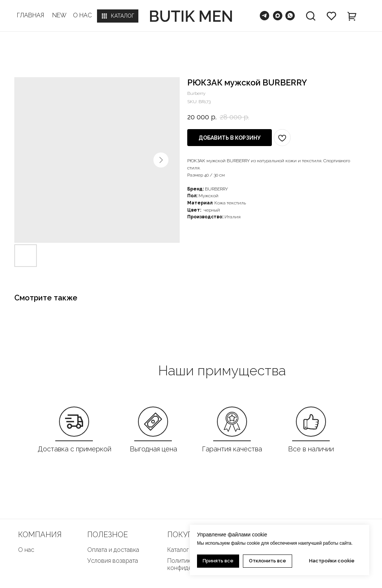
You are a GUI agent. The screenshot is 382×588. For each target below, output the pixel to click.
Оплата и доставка (113, 550)
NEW (59, 15)
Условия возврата (113, 561)
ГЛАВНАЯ (30, 15)
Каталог (178, 550)
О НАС (82, 15)
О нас (26, 550)
